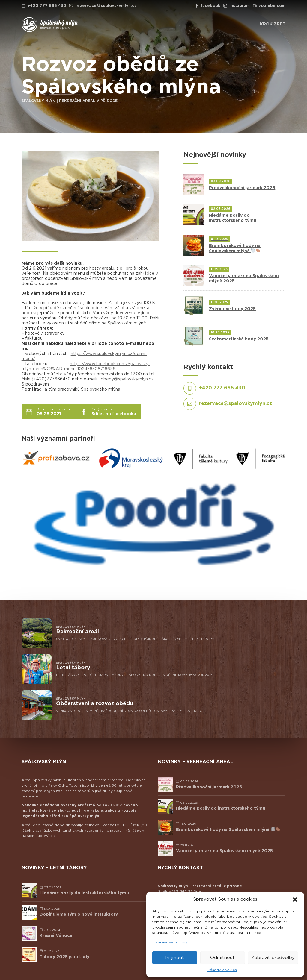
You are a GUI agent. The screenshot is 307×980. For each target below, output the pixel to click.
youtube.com (269, 6)
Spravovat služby (171, 942)
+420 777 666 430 (44, 6)
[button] (295, 899)
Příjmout (175, 958)
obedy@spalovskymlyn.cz (127, 379)
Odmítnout (222, 958)
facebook (208, 6)
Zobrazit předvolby (273, 958)
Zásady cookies (222, 970)
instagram (237, 6)
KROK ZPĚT (273, 24)
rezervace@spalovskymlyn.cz (103, 6)
